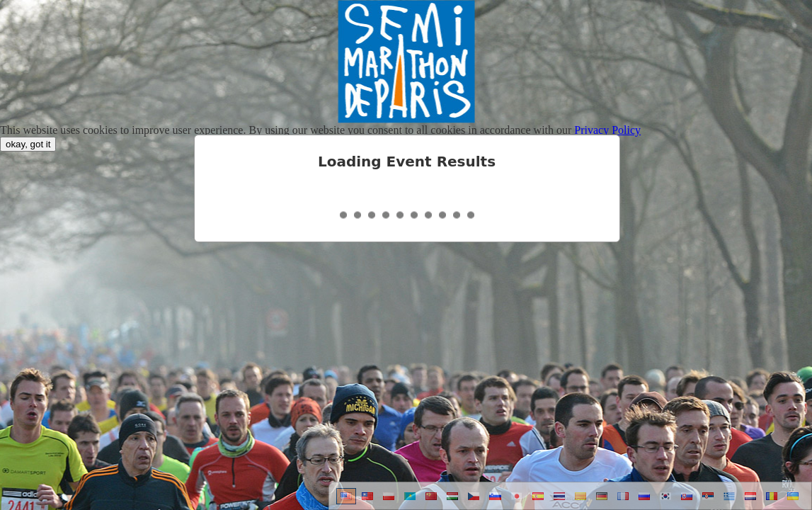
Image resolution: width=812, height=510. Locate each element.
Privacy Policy (607, 130)
